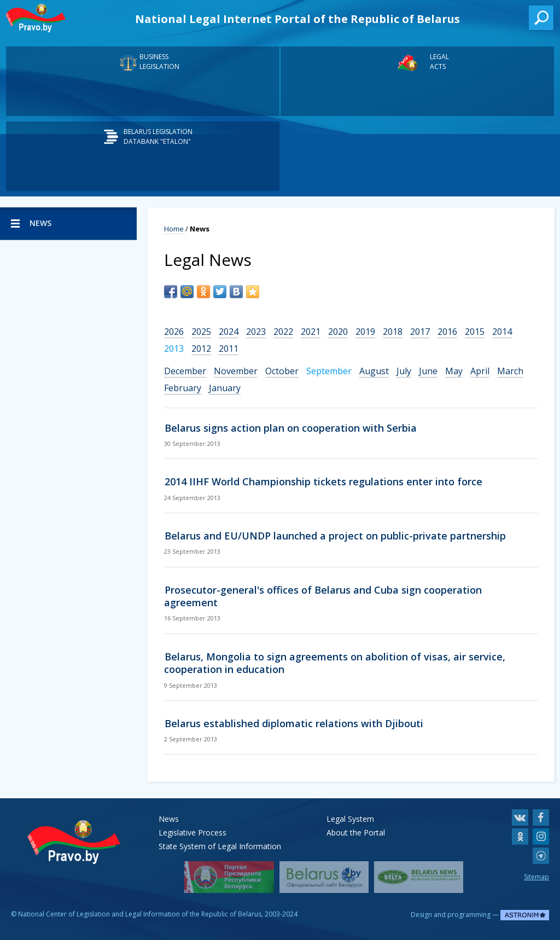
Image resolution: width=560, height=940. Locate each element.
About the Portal (356, 832)
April (480, 371)
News (169, 819)
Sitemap (536, 877)
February (183, 388)
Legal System (350, 819)
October (282, 371)
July (404, 371)
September (329, 371)
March (510, 371)
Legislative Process (192, 832)
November (236, 371)
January (225, 388)
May (454, 371)
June (428, 371)
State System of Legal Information (220, 846)
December (185, 371)
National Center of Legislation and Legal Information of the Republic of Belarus (140, 914)
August (374, 371)
